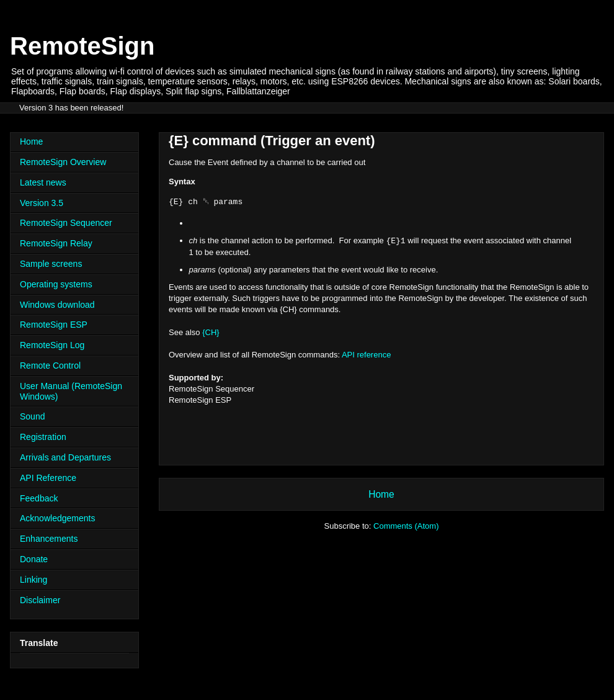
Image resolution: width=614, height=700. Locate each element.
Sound (32, 416)
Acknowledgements (57, 518)
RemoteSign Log (52, 345)
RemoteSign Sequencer (66, 223)
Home (381, 494)
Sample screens (51, 264)
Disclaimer (40, 600)
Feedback (39, 498)
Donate (34, 559)
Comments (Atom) (406, 526)
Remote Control (50, 366)
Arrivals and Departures (65, 457)
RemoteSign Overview (63, 162)
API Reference (48, 478)
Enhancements (49, 539)
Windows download (57, 305)
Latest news (43, 182)
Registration (43, 437)
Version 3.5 (42, 203)
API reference (367, 355)
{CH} (211, 332)
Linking (33, 580)
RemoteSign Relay (56, 243)
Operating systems (56, 284)
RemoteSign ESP (54, 325)
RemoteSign (82, 46)
